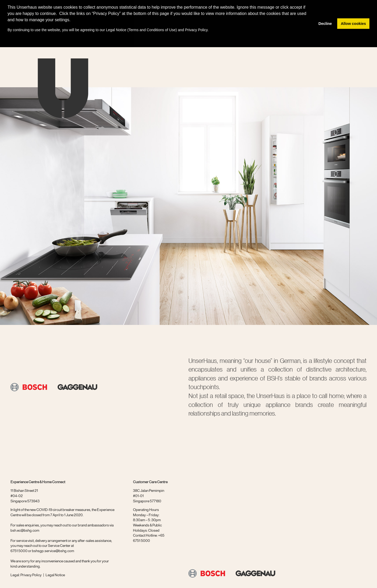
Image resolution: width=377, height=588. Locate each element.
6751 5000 (19, 551)
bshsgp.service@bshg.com (53, 551)
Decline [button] (325, 24)
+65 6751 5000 (149, 538)
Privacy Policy (31, 575)
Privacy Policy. (197, 30)
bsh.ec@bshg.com (25, 530)
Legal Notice (116, 30)
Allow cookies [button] (353, 24)
